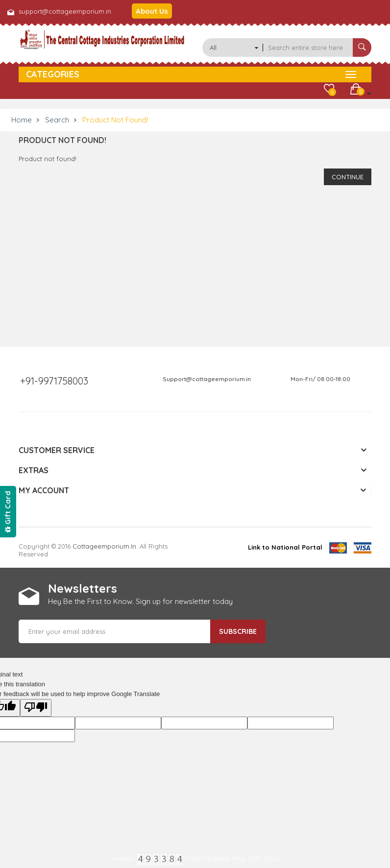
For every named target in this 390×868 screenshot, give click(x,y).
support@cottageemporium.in (65, 11)
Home (22, 120)
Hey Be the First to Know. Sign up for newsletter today (140, 601)
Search (57, 120)
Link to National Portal (285, 547)
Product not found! (115, 120)
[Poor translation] (36, 708)
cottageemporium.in (104, 546)
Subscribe (238, 631)
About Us (152, 11)
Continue (348, 177)
